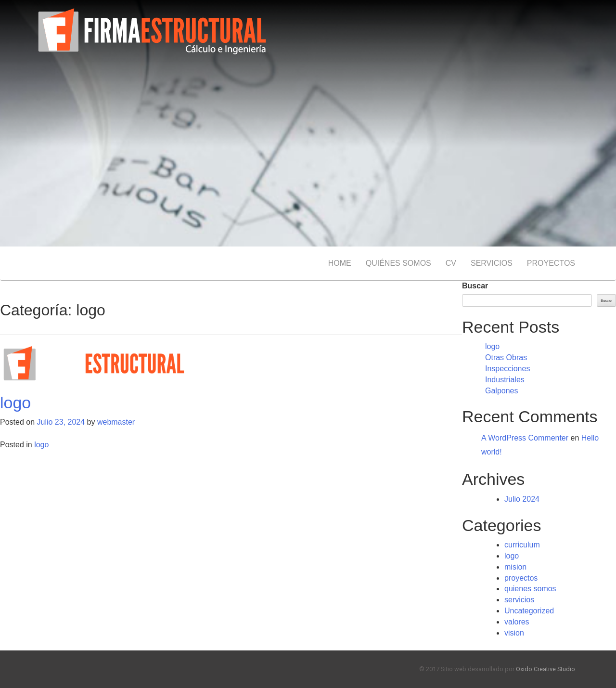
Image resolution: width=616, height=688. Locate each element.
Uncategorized (529, 611)
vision (514, 633)
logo (15, 402)
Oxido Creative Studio (545, 669)
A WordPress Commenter (525, 438)
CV (451, 263)
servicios (519, 600)
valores (517, 622)
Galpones (502, 391)
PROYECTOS (551, 263)
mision (515, 567)
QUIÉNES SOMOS (398, 263)
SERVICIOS (492, 263)
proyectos (521, 578)
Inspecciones (507, 369)
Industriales (505, 380)
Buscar (475, 286)
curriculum (522, 545)
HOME (340, 263)
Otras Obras (506, 357)
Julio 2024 (522, 499)
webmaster (116, 422)
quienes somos (530, 589)
